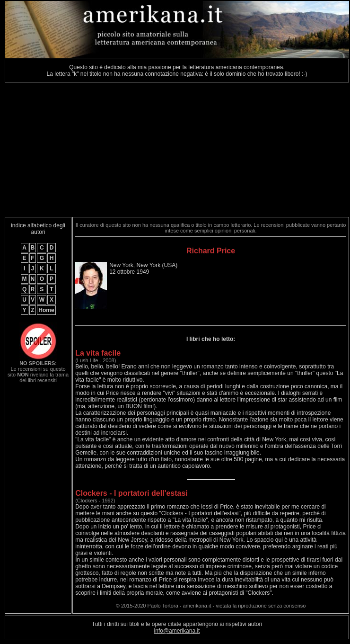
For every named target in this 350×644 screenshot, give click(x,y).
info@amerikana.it (177, 631)
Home (46, 310)
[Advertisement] (122, 150)
